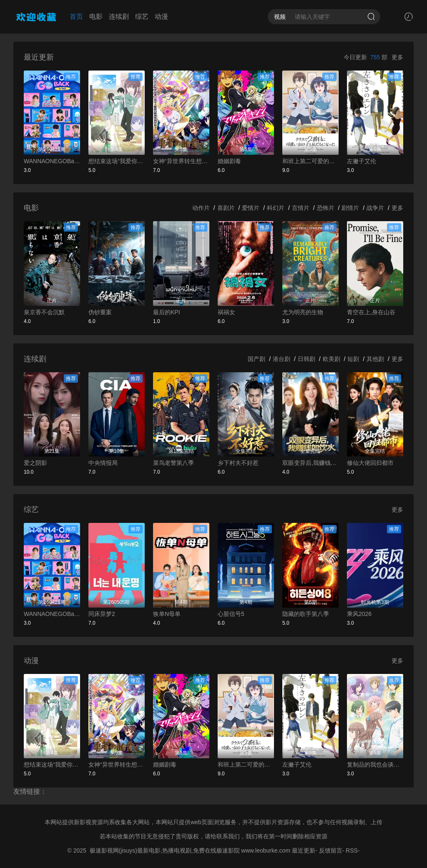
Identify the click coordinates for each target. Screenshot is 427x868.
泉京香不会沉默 (44, 312)
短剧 (353, 359)
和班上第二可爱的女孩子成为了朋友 (310, 161)
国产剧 (256, 359)
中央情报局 (103, 463)
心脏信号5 (231, 614)
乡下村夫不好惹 (238, 463)
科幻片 (276, 208)
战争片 (375, 208)
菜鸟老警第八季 (173, 463)
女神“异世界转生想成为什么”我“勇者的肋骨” (181, 161)
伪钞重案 (100, 312)
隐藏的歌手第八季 (306, 614)
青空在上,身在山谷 (371, 312)
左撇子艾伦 (362, 161)
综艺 (142, 16)
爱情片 (251, 208)
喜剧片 (226, 208)
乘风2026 (359, 614)
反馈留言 (331, 850)
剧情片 (350, 208)
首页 (76, 16)
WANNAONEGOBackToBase (52, 161)
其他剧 (375, 359)
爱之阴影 (35, 463)
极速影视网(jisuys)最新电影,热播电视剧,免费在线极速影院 (165, 850)
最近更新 (304, 850)
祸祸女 (226, 312)
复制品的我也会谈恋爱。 (375, 765)
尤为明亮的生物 (303, 312)
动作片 (201, 208)
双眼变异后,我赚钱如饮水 (310, 463)
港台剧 (281, 359)
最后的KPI (167, 312)
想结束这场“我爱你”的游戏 (117, 161)
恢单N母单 (167, 614)
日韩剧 (306, 359)
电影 (96, 16)
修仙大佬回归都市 (370, 463)
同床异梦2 (102, 614)
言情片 (301, 208)
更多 (397, 57)
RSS (352, 850)
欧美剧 (332, 359)
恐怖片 (326, 208)
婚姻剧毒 (229, 161)
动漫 (161, 16)
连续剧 (119, 16)
